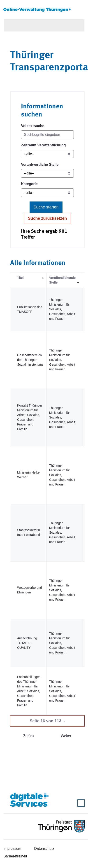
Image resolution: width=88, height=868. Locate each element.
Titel (20, 278)
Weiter (66, 736)
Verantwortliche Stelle (40, 164)
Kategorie (29, 184)
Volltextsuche (33, 126)
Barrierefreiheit (15, 856)
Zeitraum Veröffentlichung (43, 145)
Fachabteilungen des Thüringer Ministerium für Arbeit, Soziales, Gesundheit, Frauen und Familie (29, 691)
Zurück (29, 736)
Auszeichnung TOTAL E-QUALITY (27, 643)
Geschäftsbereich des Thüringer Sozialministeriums (30, 360)
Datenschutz (44, 849)
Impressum (12, 849)
